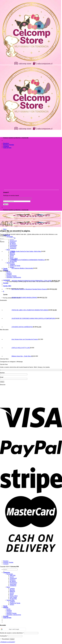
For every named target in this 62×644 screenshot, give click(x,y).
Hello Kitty (13, 575)
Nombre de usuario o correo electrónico (12, 633)
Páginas (6, 270)
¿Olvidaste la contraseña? (8, 642)
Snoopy (12, 605)
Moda (8, 587)
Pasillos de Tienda (15, 603)
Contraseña (4, 636)
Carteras (12, 589)
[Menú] (5, 229)
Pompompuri (13, 583)
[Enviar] (1, 241)
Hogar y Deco (14, 596)
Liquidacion (13, 586)
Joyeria (12, 593)
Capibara (12, 602)
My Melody (13, 581)
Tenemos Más (10, 600)
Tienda (5, 606)
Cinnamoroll (13, 241)
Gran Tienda (13, 597)
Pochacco (13, 242)
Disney (12, 594)
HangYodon (13, 584)
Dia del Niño (13, 599)
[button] (13, 629)
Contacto (6, 146)
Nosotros (6, 143)
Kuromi (12, 577)
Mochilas (12, 590)
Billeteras (12, 591)
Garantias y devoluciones (14, 615)
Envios (8, 271)
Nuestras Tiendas (9, 145)
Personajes (10, 237)
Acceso (12, 639)
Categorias (7, 572)
